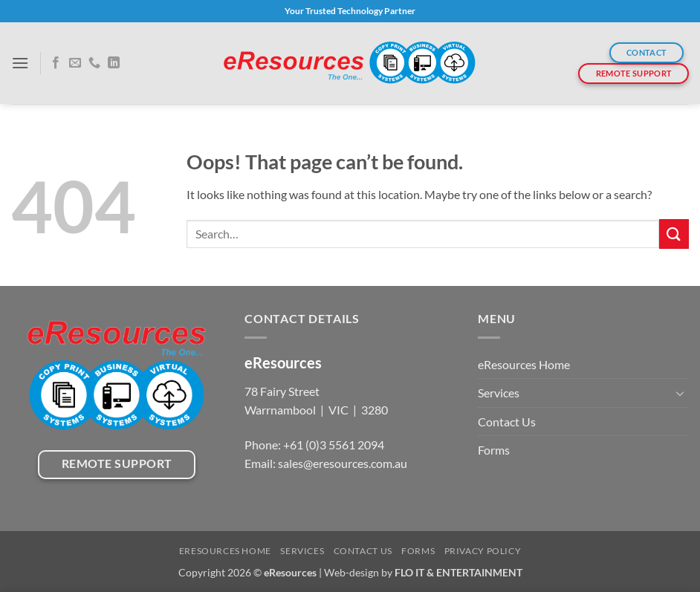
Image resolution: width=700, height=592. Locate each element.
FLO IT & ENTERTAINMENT (458, 572)
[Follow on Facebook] (56, 63)
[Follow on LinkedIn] (114, 63)
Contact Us (507, 422)
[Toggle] (680, 393)
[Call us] (94, 63)
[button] (20, 63)
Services (499, 393)
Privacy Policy (483, 551)
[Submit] (674, 234)
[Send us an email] (75, 63)
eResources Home (524, 364)
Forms (494, 450)
